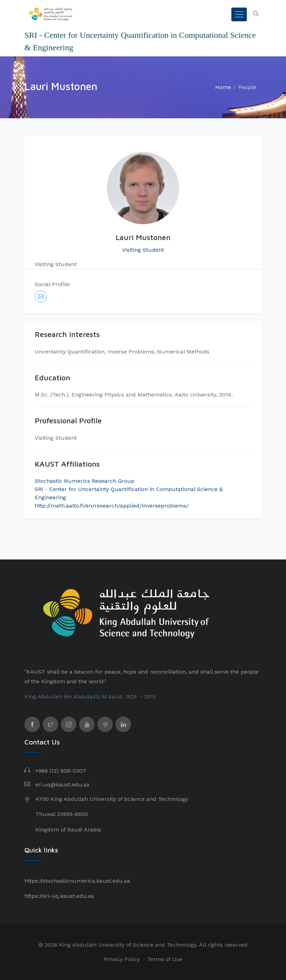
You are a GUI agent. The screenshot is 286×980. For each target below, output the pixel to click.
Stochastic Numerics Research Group (85, 481)
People (247, 87)
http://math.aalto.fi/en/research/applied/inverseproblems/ (112, 506)
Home (223, 87)
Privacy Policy (122, 959)
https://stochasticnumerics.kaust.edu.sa (77, 881)
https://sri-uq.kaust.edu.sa (59, 896)
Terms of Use (165, 959)
